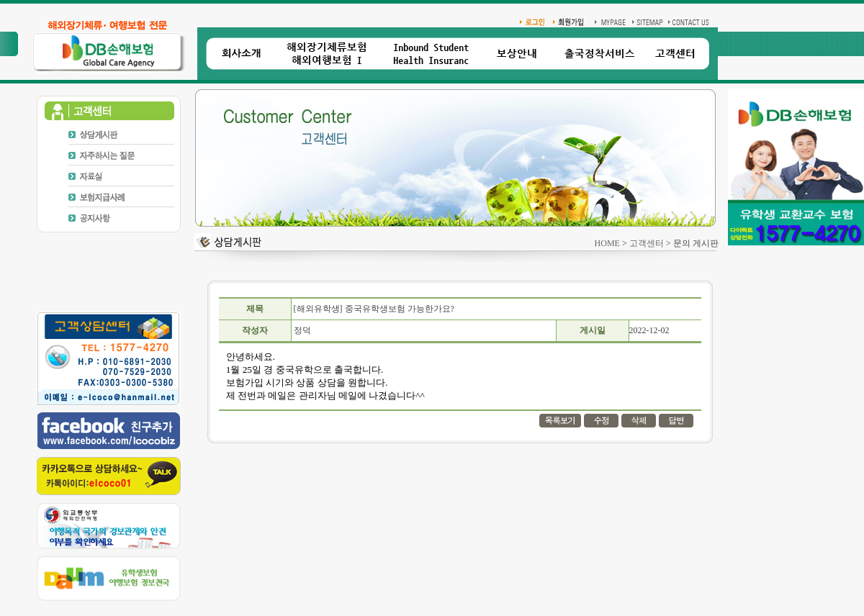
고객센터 (647, 243)
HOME (607, 243)
